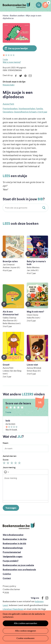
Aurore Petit (8, 104)
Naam (6, 443)
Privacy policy (9, 586)
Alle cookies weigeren (26, 631)
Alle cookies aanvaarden (26, 623)
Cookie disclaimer (11, 589)
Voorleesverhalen (27, 109)
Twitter (21, 76)
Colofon (7, 574)
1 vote (5, 59)
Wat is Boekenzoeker (13, 535)
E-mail (30, 76)
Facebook (16, 76)
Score (6, 460)
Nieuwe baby (9, 85)
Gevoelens (8, 112)
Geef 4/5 (16, 464)
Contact (7, 578)
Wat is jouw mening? (12, 62)
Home (6, 16)
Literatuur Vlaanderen (13, 609)
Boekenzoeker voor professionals (19, 570)
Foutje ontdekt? (11, 561)
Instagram (46, 598)
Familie (39, 109)
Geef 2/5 (8, 464)
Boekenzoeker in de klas (15, 539)
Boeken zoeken (39, 5)
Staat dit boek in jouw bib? (44, 208)
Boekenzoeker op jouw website (18, 565)
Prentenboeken (10, 109)
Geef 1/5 (5, 464)
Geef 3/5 (12, 464)
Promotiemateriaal (12, 552)
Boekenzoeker (16, 5)
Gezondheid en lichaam (25, 112)
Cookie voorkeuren (26, 638)
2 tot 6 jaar (42, 112)
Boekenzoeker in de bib (14, 543)
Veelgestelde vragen (13, 556)
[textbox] (26, 487)
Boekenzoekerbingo (13, 548)
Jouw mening (9, 467)
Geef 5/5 (20, 464)
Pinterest (25, 76)
